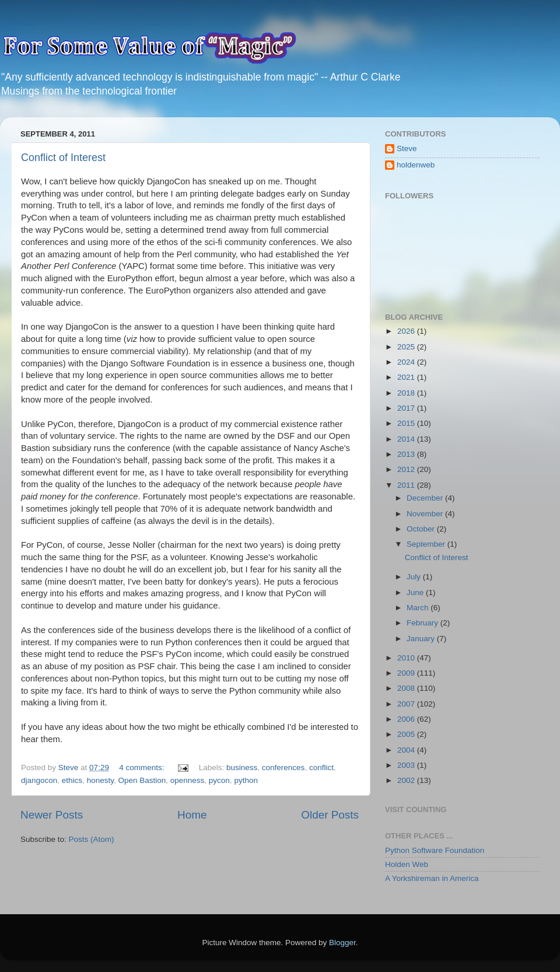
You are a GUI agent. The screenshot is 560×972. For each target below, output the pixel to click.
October (422, 529)
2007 (407, 704)
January (422, 639)
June (416, 592)
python (246, 780)
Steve (407, 148)
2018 (407, 393)
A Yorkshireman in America (432, 878)
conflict (321, 768)
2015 (407, 423)
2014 (407, 439)
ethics (72, 780)
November (426, 514)
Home (192, 815)
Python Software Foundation (435, 850)
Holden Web (407, 864)
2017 (407, 408)
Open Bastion (142, 780)
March (419, 608)
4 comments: (143, 768)
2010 (407, 658)
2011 (407, 485)
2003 (407, 765)
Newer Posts (52, 815)
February (423, 623)
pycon (219, 780)
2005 (407, 734)
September (427, 544)
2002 (407, 780)
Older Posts (330, 815)
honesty (100, 780)
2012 (407, 469)
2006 (407, 719)
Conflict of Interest (63, 158)
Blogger (342, 943)
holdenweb (416, 165)
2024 (407, 362)
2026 (407, 331)
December (426, 498)
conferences (283, 768)
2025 (407, 347)
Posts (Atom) (92, 839)
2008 (407, 688)
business (242, 768)
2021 (407, 377)
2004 (407, 750)
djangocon (39, 780)
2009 (407, 673)
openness (188, 780)
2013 (407, 454)
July (415, 577)
